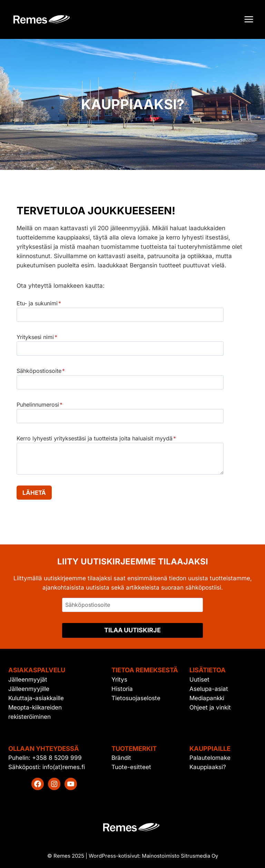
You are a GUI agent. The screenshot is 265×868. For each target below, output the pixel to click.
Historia (122, 689)
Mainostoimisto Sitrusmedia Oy (180, 856)
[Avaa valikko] (249, 19)
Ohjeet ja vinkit (210, 707)
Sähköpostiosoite (41, 371)
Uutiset (199, 680)
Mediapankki (207, 698)
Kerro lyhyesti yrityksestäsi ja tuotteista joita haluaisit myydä (96, 438)
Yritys (119, 680)
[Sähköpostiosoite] (132, 605)
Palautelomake (210, 758)
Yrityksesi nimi (37, 337)
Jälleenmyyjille (29, 689)
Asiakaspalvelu (37, 670)
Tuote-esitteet (131, 767)
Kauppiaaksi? (208, 767)
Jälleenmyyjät (28, 680)
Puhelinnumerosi (40, 405)
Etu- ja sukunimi (39, 303)
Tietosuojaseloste (136, 698)
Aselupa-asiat (209, 689)
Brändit (121, 758)
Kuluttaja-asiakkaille (36, 698)
